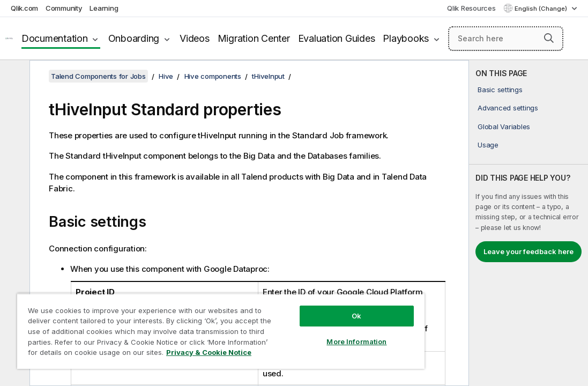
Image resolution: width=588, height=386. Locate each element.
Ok (301, 297)
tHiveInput (268, 76)
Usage (488, 145)
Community (64, 8)
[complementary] (529, 223)
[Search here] (506, 39)
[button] (549, 38)
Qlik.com (24, 8)
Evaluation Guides (337, 38)
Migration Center (254, 38)
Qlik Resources (471, 8)
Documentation (55, 38)
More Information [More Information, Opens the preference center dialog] (301, 323)
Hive (166, 76)
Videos (195, 38)
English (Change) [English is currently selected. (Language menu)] (542, 9)
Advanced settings (508, 108)
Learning (104, 8)
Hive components (213, 76)
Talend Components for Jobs (98, 76)
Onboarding (134, 38)
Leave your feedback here (529, 251)
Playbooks (406, 38)
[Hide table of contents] (13, 77)
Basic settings (500, 90)
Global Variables (504, 127)
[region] (188, 322)
